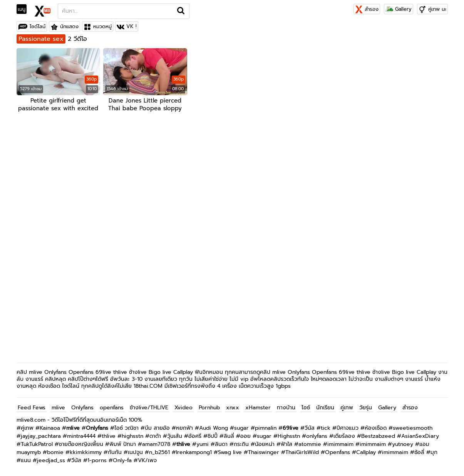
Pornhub (209, 408)
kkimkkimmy (86, 452)
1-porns (97, 460)
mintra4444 (81, 436)
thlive (109, 436)
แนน (26, 460)
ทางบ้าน (286, 408)
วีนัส (310, 428)
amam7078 (156, 444)
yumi (203, 444)
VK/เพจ (147, 460)
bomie (55, 452)
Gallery (399, 9)
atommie (310, 444)
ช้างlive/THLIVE (149, 408)
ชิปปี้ (213, 436)
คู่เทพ (347, 408)
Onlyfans (82, 408)
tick (326, 428)
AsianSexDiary (420, 436)
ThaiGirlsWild (302, 452)
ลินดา (221, 444)
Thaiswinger (264, 452)
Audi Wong (214, 428)
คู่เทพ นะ (437, 9)
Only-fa (122, 460)
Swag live (230, 452)
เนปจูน (135, 452)
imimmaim (340, 444)
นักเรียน (325, 408)
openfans (112, 408)
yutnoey (403, 444)
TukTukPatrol (37, 444)
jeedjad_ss (51, 460)
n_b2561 (159, 452)
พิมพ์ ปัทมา (123, 444)
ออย (245, 436)
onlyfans (317, 436)
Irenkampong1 (194, 452)
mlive (58, 408)
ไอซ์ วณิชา (126, 428)
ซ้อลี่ (419, 452)
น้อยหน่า (265, 444)
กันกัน (115, 452)
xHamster (258, 408)
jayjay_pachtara (41, 436)
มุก (434, 452)
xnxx (233, 408)
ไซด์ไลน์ (38, 26)
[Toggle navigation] (24, 9)
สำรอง (367, 9)
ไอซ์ (306, 408)
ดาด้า (155, 436)
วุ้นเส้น (175, 436)
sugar (241, 428)
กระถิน (241, 444)
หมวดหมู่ (102, 26)
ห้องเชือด (376, 428)
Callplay (366, 452)
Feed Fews (32, 408)
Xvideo (183, 408)
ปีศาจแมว (348, 428)
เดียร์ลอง (344, 436)
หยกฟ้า (184, 428)
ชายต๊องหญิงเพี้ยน (81, 444)
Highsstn (289, 436)
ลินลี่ (229, 436)
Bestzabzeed (378, 436)
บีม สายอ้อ (157, 428)
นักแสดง (69, 26)
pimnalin (266, 428)
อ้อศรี (195, 436)
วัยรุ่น (366, 408)
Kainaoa (50, 428)
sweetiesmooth (413, 428)
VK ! (131, 26)
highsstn (132, 436)
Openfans (338, 452)
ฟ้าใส (286, 444)
